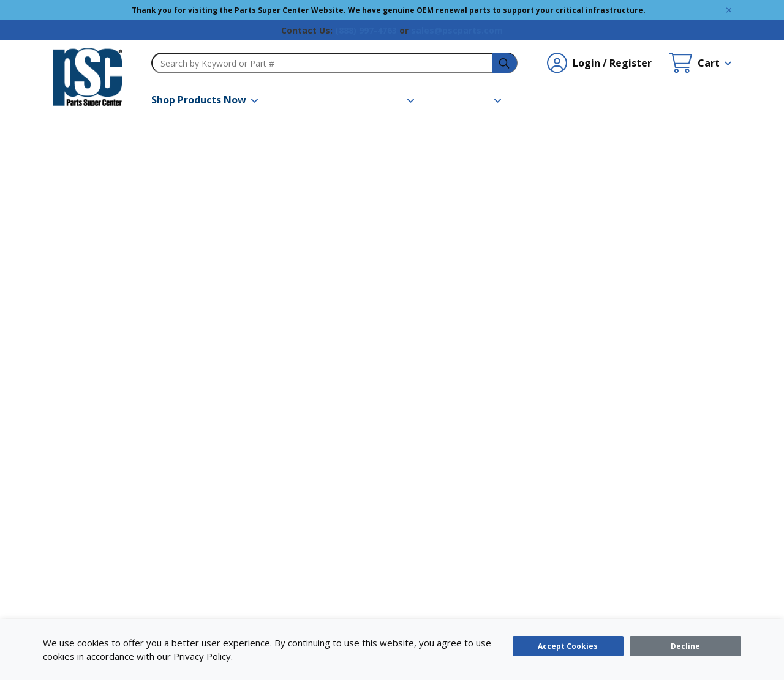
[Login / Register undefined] (599, 63)
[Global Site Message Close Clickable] (729, 10)
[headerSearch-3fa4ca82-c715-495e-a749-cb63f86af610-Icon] (505, 63)
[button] (205, 100)
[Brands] (305, 100)
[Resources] (383, 100)
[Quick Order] (646, 100)
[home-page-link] (87, 77)
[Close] (685, 646)
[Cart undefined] (700, 63)
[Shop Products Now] (205, 100)
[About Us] (473, 100)
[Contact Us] (559, 100)
